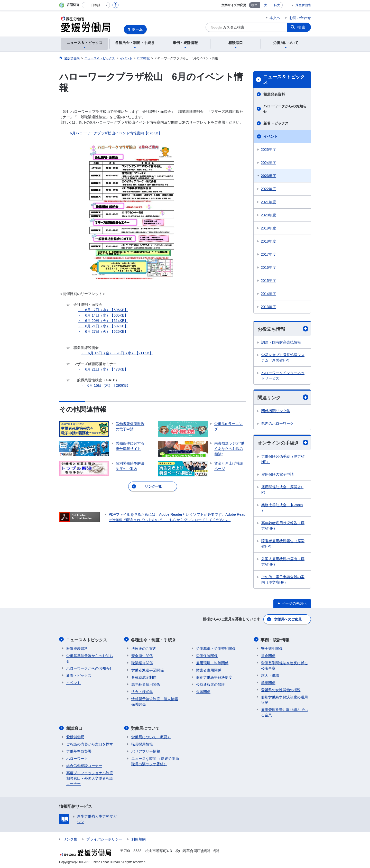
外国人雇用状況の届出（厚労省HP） (283, 562)
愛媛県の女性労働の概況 (281, 689)
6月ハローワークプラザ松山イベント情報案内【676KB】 (116, 133)
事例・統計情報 (275, 639)
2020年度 (268, 215)
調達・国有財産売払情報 (281, 342)
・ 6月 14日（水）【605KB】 (103, 315)
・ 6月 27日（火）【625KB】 (103, 331)
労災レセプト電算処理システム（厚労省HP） (283, 358)
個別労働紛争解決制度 (214, 677)
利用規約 (138, 838)
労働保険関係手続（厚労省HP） (283, 459)
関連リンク (283, 398)
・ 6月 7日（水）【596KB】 (103, 310)
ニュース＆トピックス (284, 80)
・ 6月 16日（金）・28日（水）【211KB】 (117, 353)
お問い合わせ (300, 18)
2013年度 (268, 307)
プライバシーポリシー (104, 838)
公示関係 (203, 691)
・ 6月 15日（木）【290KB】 (105, 385)
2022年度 (268, 189)
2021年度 (268, 202)
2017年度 (268, 254)
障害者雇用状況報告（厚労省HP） (283, 544)
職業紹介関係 (142, 662)
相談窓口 (75, 728)
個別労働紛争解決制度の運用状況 (284, 699)
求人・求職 (270, 675)
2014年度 (268, 294)
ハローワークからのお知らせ (285, 109)
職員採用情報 (142, 743)
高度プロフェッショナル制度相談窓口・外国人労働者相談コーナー (90, 778)
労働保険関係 (207, 655)
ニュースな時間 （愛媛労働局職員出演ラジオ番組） (155, 760)
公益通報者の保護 (210, 684)
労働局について (146, 728)
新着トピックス (276, 123)
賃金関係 (268, 655)
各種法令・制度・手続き (154, 639)
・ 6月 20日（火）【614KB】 (103, 321)
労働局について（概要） (151, 736)
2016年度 (268, 267)
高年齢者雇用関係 (146, 684)
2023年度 (268, 176)
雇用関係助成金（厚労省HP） (282, 490)
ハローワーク (77, 758)
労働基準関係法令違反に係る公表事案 (284, 665)
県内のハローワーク (277, 424)
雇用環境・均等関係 (212, 662)
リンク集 (70, 838)
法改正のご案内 (144, 648)
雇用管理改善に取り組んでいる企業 (284, 712)
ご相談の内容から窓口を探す (90, 743)
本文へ (275, 18)
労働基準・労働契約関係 (216, 648)
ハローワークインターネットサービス (283, 376)
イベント (271, 136)
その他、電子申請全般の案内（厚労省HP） (283, 580)
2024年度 (268, 163)
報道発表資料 (274, 94)
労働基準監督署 (79, 751)
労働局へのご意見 (288, 619)
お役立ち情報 (283, 329)
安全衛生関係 (142, 655)
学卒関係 (268, 682)
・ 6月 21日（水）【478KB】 (103, 369)
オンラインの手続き (283, 443)
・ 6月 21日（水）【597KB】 (103, 326)
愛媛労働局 (75, 736)
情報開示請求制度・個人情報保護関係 (155, 701)
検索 (302, 27)
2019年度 (268, 228)
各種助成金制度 (144, 677)
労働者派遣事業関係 (147, 670)
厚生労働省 (303, 5)
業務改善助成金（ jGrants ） (282, 508)
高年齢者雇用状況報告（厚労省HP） (283, 526)
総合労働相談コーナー (84, 765)
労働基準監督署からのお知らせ (90, 658)
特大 (277, 5)
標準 (254, 5)
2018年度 (268, 241)
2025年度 (268, 150)
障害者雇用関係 (209, 670)
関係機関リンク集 (276, 411)
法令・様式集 (142, 691)
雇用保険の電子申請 (277, 474)
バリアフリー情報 (146, 751)
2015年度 (268, 281)
